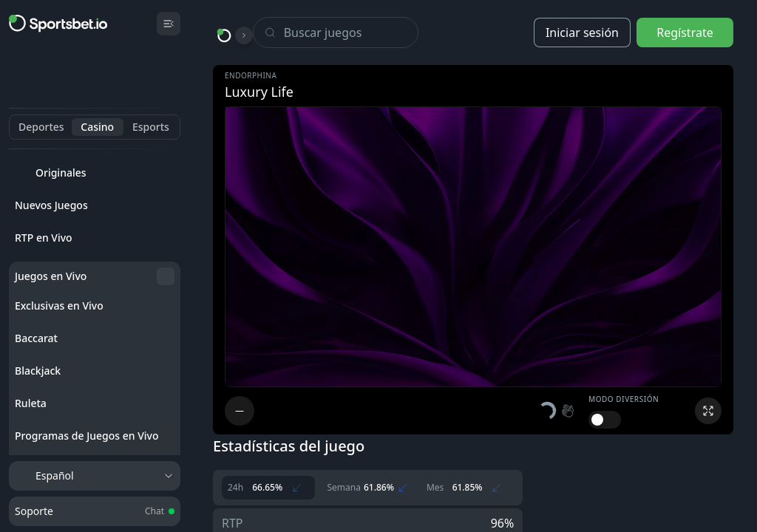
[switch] (605, 420)
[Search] (351, 33)
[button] (557, 411)
